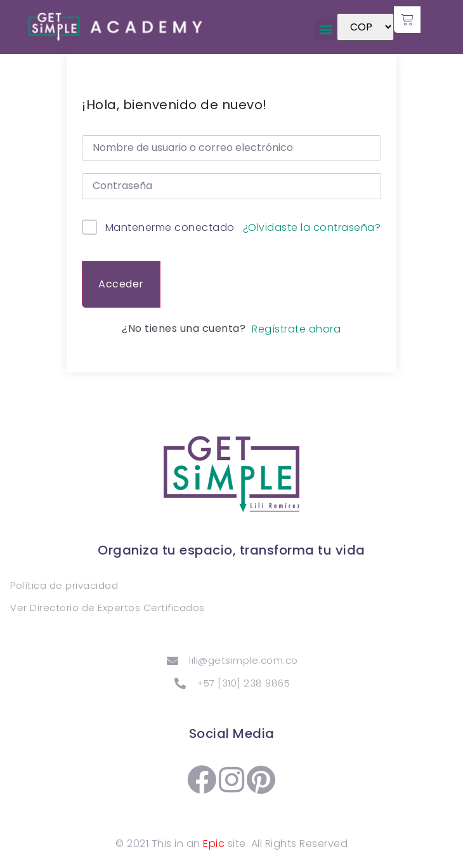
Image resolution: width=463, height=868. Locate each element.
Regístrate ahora (296, 329)
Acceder (121, 284)
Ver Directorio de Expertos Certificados (108, 608)
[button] (326, 30)
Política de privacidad (64, 585)
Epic (214, 844)
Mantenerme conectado (170, 227)
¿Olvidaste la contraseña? (312, 228)
